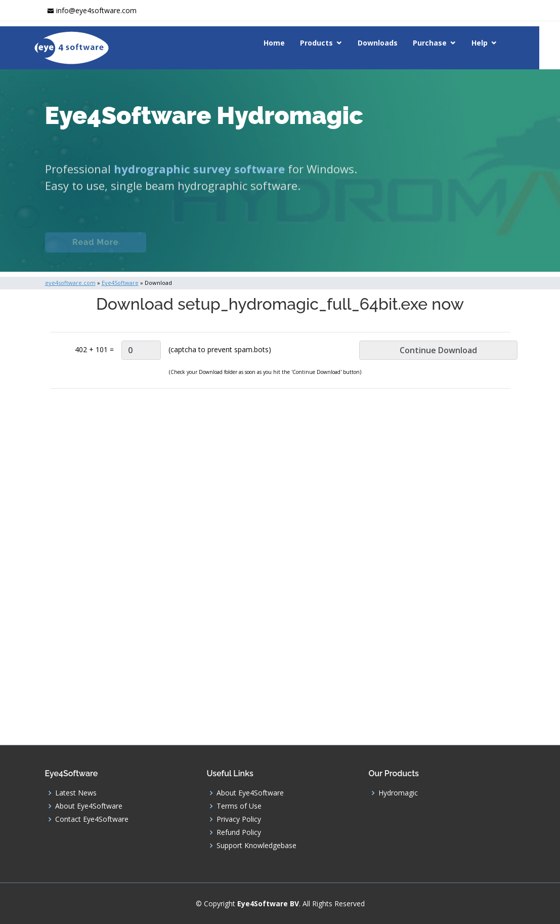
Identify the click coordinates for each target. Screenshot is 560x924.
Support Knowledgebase (256, 846)
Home (285, 43)
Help (490, 43)
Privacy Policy (239, 819)
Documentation (204, 249)
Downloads (388, 43)
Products (327, 43)
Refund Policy (239, 832)
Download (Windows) (363, 249)
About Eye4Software (89, 806)
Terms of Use (239, 806)
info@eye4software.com (96, 10)
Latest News (76, 793)
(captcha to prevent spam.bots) (220, 349)
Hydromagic (398, 793)
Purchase (440, 43)
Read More (95, 249)
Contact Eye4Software (92, 819)
